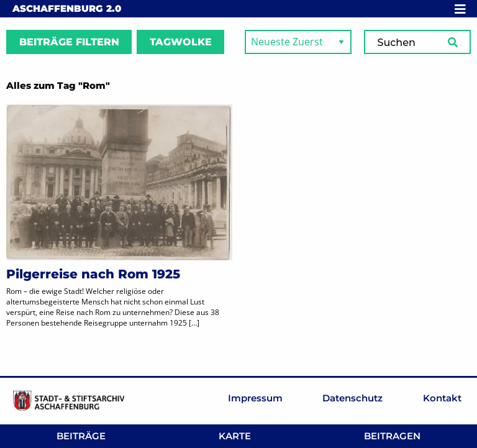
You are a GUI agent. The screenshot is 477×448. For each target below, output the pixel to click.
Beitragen (392, 436)
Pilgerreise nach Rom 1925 (93, 274)
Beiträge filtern (69, 42)
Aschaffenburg (67, 8)
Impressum (255, 398)
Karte (235, 436)
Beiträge (81, 436)
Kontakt (442, 398)
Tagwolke (181, 42)
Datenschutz (352, 398)
